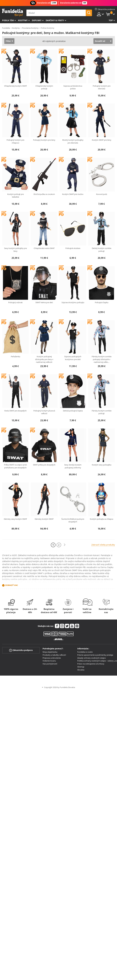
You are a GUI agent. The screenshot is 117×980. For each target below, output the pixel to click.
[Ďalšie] (65, 545)
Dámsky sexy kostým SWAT (15, 519)
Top (111, 20)
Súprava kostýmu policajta (73, 302)
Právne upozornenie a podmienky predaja (95, 655)
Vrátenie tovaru (49, 661)
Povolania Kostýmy (30, 28)
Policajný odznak (15, 302)
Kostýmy (23, 20)
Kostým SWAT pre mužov (73, 194)
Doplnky (37, 20)
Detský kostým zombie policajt (102, 250)
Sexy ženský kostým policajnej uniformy (73, 466)
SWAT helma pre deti (44, 302)
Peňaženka (15, 356)
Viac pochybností (50, 664)
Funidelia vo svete (85, 652)
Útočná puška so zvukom (44, 194)
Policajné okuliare (73, 248)
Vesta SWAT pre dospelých (15, 411)
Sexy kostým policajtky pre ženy (15, 250)
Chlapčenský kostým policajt (44, 87)
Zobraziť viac (12, 585)
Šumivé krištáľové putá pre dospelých (73, 520)
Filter (8, 41)
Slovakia (81, 670)
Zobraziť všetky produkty (103, 545)
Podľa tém (8, 20)
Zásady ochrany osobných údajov (92, 658)
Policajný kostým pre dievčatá (102, 87)
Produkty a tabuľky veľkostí (54, 655)
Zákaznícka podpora (21, 650)
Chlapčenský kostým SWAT (15, 86)
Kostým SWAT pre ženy (102, 140)
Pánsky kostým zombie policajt (102, 412)
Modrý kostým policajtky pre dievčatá (73, 141)
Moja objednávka (50, 652)
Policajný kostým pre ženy (44, 140)
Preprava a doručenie (52, 658)
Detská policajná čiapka (73, 411)
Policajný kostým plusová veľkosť (44, 412)
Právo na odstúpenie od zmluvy (91, 664)
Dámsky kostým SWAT (44, 519)
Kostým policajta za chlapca (101, 519)
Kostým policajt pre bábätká (15, 196)
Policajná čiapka (102, 302)
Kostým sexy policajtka (102, 465)
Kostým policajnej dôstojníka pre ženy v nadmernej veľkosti (44, 359)
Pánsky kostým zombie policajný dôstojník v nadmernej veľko (102, 359)
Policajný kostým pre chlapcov (15, 141)
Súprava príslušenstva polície (73, 87)
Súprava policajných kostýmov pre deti (73, 358)
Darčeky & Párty (55, 20)
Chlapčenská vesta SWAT (44, 248)
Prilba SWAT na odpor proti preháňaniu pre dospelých (15, 466)
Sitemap (81, 667)
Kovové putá (102, 194)
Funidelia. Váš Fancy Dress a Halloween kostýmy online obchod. (12, 13)
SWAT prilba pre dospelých (44, 465)
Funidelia (6, 28)
